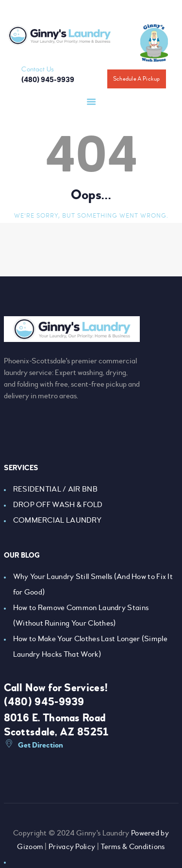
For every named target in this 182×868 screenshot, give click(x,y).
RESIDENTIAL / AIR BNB (55, 489)
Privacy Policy (72, 847)
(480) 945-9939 (44, 702)
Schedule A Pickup (137, 79)
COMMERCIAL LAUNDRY (57, 520)
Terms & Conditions (132, 847)
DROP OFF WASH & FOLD (58, 505)
